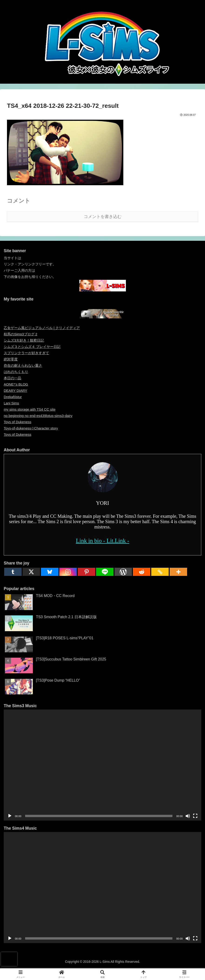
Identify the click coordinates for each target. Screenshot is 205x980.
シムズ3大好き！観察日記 (24, 340)
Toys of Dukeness (17, 422)
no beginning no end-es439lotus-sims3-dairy (38, 416)
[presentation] (9, 959)
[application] (102, 765)
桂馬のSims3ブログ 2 (20, 334)
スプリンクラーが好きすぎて (26, 353)
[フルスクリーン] (195, 816)
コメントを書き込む (103, 217)
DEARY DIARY (15, 391)
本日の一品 (12, 378)
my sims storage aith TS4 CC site (30, 409)
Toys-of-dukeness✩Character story (31, 428)
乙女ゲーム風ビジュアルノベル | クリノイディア (42, 328)
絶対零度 (11, 359)
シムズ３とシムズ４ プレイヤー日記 (32, 347)
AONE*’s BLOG (16, 384)
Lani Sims (11, 403)
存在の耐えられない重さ (23, 365)
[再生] (10, 816)
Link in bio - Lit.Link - (102, 541)
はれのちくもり (16, 372)
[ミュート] (188, 816)
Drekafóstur (13, 397)
